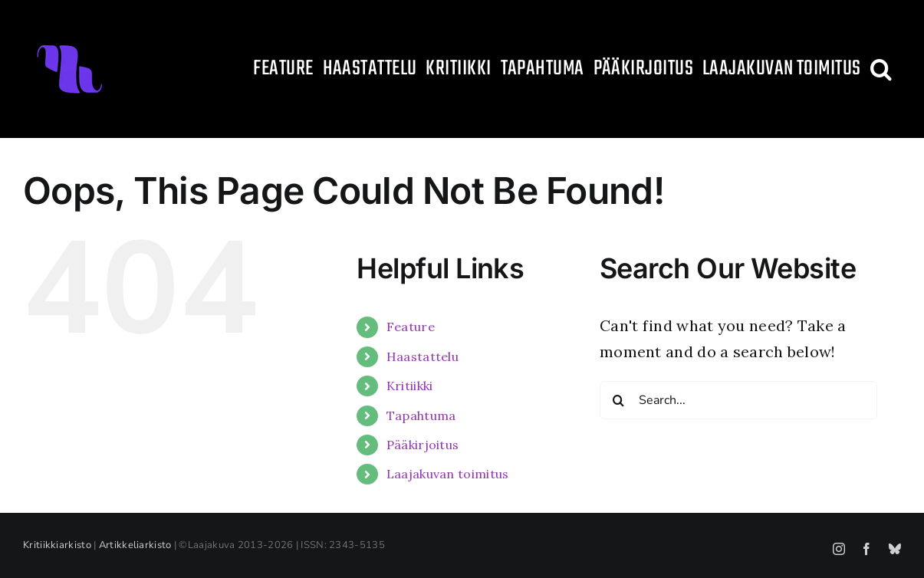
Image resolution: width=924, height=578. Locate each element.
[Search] (619, 400)
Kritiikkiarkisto (57, 545)
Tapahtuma (421, 415)
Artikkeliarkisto (135, 545)
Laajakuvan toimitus (448, 474)
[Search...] (738, 400)
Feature (411, 327)
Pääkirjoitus (423, 445)
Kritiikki (410, 386)
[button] (881, 69)
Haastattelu (423, 356)
